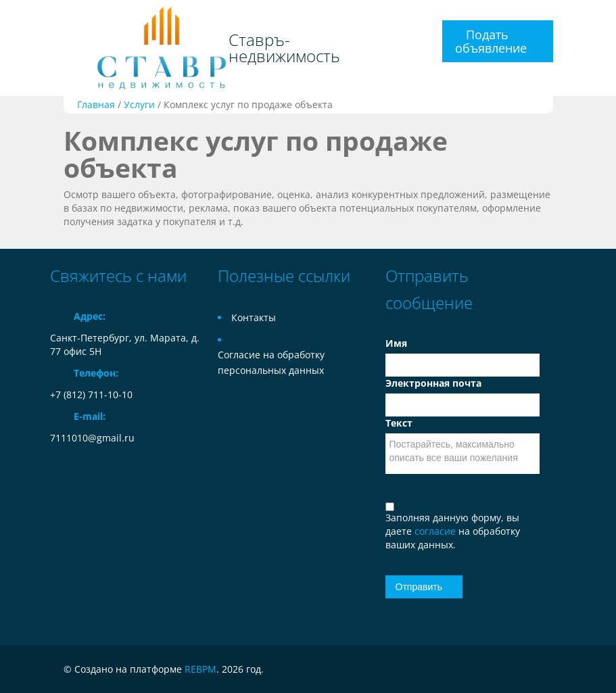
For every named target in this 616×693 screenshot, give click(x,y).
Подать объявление (491, 41)
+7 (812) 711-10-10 (91, 395)
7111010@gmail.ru (92, 438)
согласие (436, 531)
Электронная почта (433, 383)
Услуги (139, 104)
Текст (399, 423)
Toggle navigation (62, 16)
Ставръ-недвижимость (284, 48)
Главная (96, 104)
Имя (396, 343)
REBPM (200, 669)
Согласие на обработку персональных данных (271, 362)
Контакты (254, 317)
